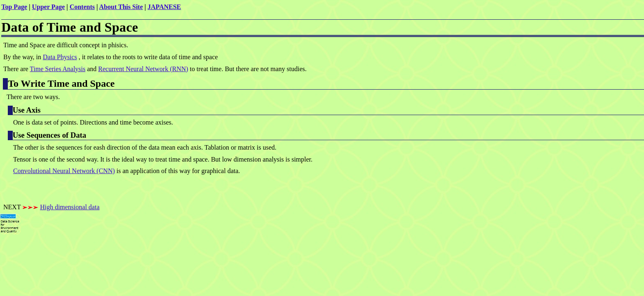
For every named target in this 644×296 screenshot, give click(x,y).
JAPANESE (164, 7)
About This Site (121, 7)
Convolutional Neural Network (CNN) (64, 171)
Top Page (14, 7)
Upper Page (48, 7)
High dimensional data (70, 207)
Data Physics (60, 57)
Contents (82, 7)
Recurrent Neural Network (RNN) (143, 69)
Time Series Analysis (58, 69)
